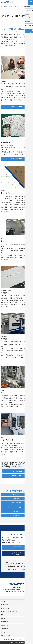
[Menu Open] (31, 2)
